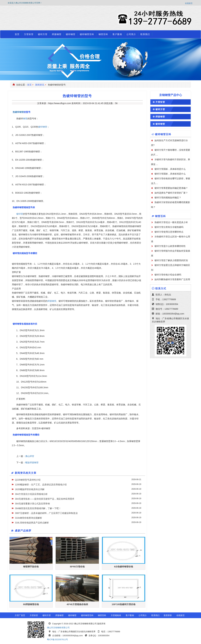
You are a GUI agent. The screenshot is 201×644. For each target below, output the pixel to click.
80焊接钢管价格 (31, 604)
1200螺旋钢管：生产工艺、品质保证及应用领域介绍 (41, 485)
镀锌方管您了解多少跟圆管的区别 (171, 260)
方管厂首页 (20, 615)
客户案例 (117, 34)
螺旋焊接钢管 (32, 462)
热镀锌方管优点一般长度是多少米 (171, 222)
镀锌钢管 (71, 34)
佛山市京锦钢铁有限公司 (58, 628)
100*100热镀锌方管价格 (124, 604)
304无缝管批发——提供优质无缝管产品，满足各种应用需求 (45, 499)
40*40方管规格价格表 (77, 604)
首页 (17, 34)
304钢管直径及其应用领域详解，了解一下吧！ (38, 508)
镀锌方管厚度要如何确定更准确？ (171, 188)
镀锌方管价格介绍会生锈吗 (168, 275)
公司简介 (131, 34)
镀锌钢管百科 (87, 34)
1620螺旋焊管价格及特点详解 (30, 489)
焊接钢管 (57, 34)
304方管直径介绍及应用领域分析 (31, 494)
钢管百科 (103, 34)
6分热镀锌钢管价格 (124, 567)
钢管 (25, 119)
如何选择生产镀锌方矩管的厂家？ (171, 193)
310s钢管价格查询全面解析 (29, 518)
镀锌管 (20, 214)
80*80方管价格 (77, 567)
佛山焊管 (30, 456)
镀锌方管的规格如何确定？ (168, 198)
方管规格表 (116, 615)
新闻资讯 (40, 85)
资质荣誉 (168, 615)
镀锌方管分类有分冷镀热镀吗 (169, 227)
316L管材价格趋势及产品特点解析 (32, 523)
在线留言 (189, 3)
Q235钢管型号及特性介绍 (28, 480)
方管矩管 (29, 34)
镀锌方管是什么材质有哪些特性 (170, 246)
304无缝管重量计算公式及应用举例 (32, 504)
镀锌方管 (43, 34)
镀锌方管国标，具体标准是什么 (170, 169)
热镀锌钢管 (18, 112)
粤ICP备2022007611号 (58, 639)
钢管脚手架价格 (31, 567)
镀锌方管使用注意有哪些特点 (169, 232)
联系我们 (145, 34)
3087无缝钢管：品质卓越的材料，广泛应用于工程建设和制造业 (46, 513)
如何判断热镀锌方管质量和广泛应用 (172, 279)
